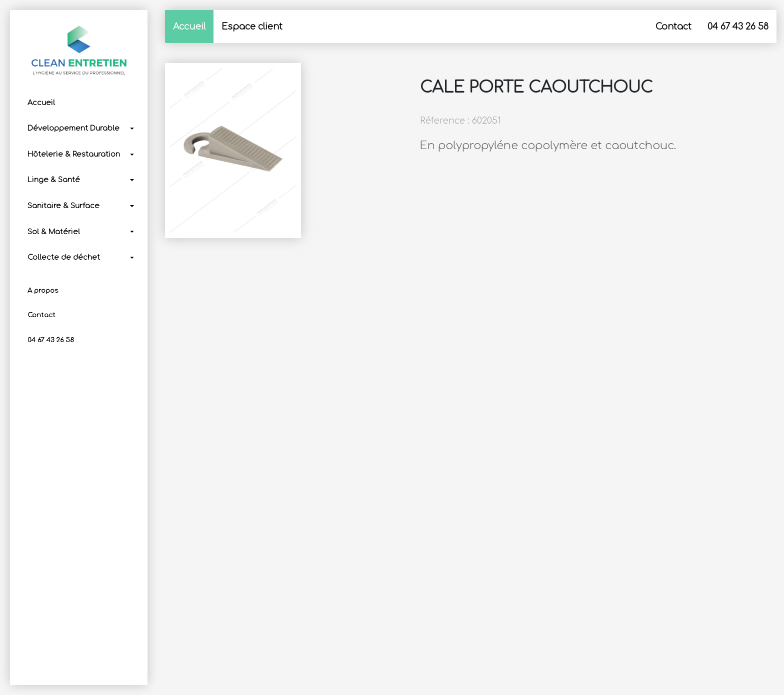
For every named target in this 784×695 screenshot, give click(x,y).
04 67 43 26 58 (51, 340)
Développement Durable (73, 128)
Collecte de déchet (64, 257)
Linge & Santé (54, 180)
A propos (43, 291)
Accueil (41, 103)
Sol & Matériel (54, 232)
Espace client (252, 27)
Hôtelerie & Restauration (74, 154)
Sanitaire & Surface (63, 206)
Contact (41, 315)
